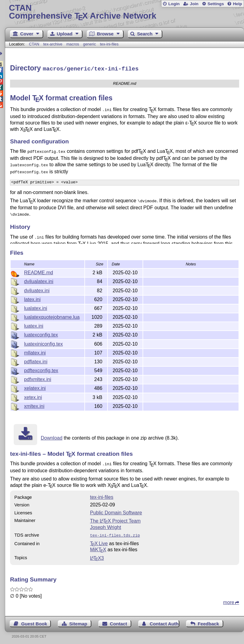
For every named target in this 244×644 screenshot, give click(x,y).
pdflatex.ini (36, 361)
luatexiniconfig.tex (43, 343)
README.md (39, 272)
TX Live (99, 541)
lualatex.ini (36, 307)
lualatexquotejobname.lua (52, 316)
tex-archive (53, 44)
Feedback (208, 622)
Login (174, 4)
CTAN (34, 44)
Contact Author (164, 622)
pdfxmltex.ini (38, 378)
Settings (216, 4)
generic (90, 44)
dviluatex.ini (37, 290)
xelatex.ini (35, 387)
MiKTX (98, 547)
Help (238, 4)
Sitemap (78, 622)
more (229, 600)
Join (194, 4)
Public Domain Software (116, 511)
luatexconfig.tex (41, 334)
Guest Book (34, 622)
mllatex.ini (35, 352)
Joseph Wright (105, 526)
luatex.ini (34, 325)
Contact (119, 622)
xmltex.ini (34, 405)
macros (73, 44)
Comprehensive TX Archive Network (124, 12)
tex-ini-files (109, 44)
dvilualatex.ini (39, 281)
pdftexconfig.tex (41, 370)
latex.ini (32, 299)
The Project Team (115, 519)
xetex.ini (33, 396)
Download (52, 437)
